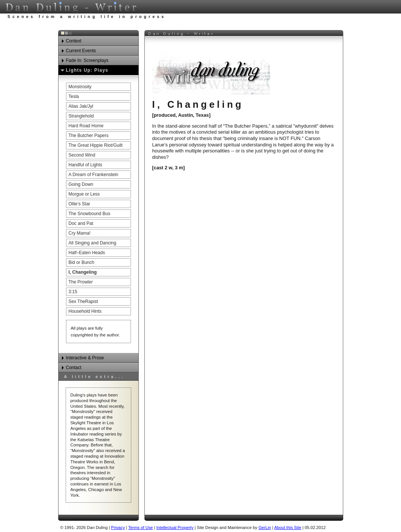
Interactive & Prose (85, 358)
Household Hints (85, 311)
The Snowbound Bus (89, 214)
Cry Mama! (80, 233)
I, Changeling (83, 272)
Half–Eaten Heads (87, 253)
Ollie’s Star (80, 204)
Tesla (74, 96)
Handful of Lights (86, 165)
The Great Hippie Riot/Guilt (96, 145)
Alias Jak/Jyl (81, 106)
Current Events (81, 51)
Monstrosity (80, 87)
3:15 (73, 292)
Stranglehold (81, 116)
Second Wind (82, 155)
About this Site (288, 527)
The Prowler (81, 282)
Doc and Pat (81, 223)
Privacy (118, 527)
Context (74, 41)
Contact (74, 368)
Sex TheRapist (83, 301)
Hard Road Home (86, 126)
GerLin (265, 527)
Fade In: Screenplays (87, 60)
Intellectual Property (175, 527)
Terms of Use (141, 527)
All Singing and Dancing (92, 243)
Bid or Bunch (82, 262)
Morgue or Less (84, 194)
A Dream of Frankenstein (94, 175)
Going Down (81, 184)
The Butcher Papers (89, 136)
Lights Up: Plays (87, 70)
